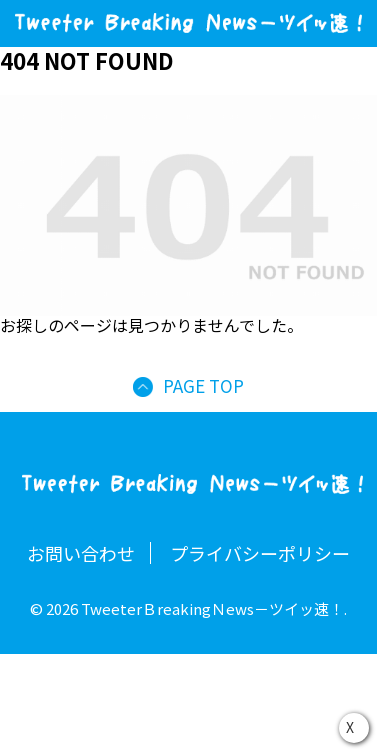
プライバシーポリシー (260, 553)
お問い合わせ (81, 553)
